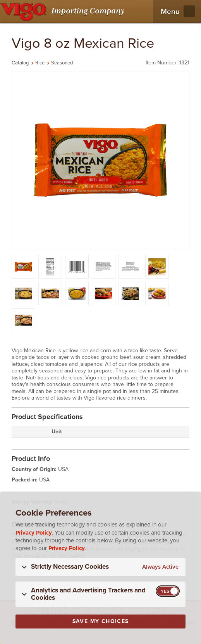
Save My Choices (101, 621)
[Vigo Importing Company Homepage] (64, 12)
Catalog (20, 63)
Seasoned (62, 63)
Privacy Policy (34, 533)
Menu (170, 12)
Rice (40, 63)
